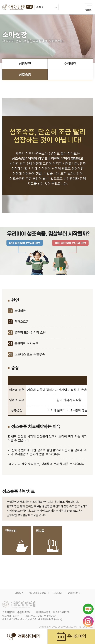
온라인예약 (71, 637)
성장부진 (25, 64)
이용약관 (19, 593)
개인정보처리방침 (37, 593)
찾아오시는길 (74, 593)
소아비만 (70, 64)
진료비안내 (57, 593)
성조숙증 (25, 75)
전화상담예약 (24, 637)
